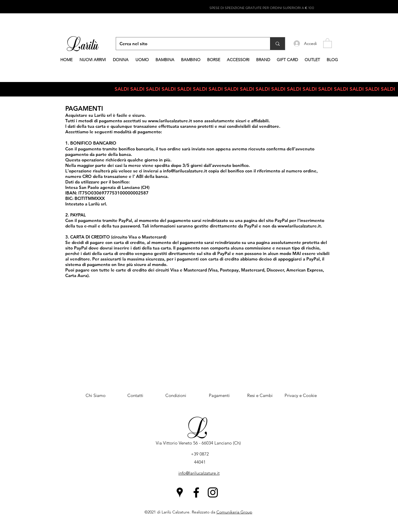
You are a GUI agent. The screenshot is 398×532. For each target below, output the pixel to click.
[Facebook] (196, 492)
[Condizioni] (176, 396)
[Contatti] (135, 396)
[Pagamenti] (219, 396)
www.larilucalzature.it (170, 121)
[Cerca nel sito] (189, 44)
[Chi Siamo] (95, 396)
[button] (328, 43)
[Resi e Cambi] (260, 396)
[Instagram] (213, 492)
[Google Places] (180, 492)
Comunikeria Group (234, 512)
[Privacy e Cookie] (301, 396)
